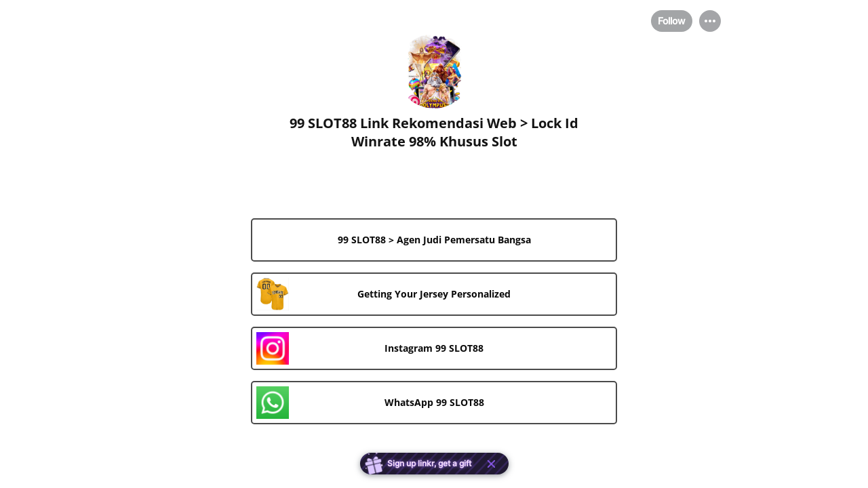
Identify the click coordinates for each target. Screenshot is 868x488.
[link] (434, 240)
